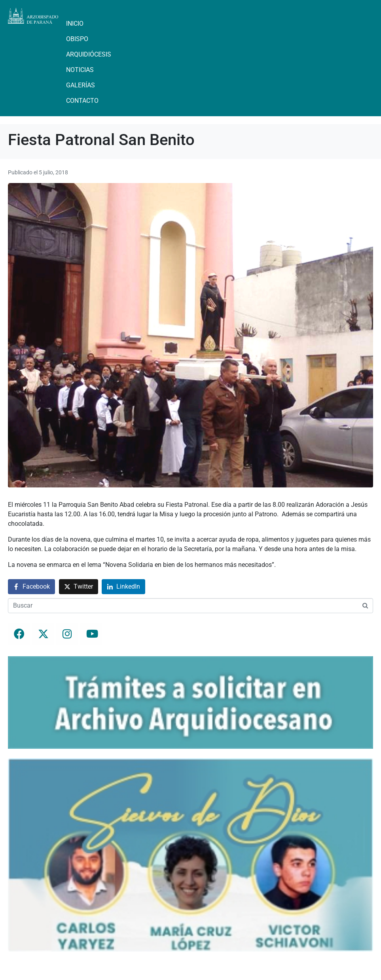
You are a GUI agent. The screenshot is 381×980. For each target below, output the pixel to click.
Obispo (77, 39)
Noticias (80, 70)
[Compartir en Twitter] (79, 587)
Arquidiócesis (89, 54)
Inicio (75, 24)
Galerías (81, 85)
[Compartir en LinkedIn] (123, 587)
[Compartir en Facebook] (31, 587)
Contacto (82, 101)
